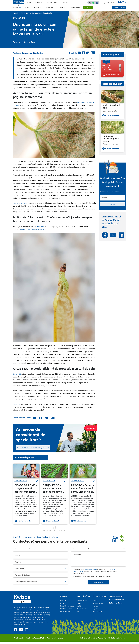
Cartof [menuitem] (95, 603)
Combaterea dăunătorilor (42, 13)
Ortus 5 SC (41, 229)
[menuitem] (120, 3)
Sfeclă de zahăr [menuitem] (98, 606)
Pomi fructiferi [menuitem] (97, 614)
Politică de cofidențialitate (89, 640)
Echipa (28, 2)
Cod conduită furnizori (118, 640)
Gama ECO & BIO (116, 599)
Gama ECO (88, 8)
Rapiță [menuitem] (79, 609)
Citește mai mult (24, 524)
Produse (64, 599)
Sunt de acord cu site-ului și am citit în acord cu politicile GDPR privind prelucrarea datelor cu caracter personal (96, 574)
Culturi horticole (100, 599)
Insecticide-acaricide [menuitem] (67, 609)
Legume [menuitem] (95, 612)
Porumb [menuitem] (79, 606)
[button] (125, 3)
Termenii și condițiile (91, 572)
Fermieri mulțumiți (52, 2)
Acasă (16, 13)
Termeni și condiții (104, 640)
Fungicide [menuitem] (64, 606)
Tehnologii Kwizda (117, 602)
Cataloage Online (116, 606)
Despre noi (38, 2)
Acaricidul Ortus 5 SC (22, 206)
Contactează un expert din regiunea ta (33, 450)
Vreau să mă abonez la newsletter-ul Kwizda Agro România (92, 579)
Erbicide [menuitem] (63, 603)
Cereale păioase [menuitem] (82, 603)
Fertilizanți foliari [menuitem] (66, 612)
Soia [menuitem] (78, 614)
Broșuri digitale (75, 8)
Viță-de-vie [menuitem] (96, 609)
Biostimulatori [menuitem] (65, 614)
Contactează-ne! (119, 8)
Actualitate (62, 8)
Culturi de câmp (83, 599)
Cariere (65, 2)
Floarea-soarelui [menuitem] (82, 612)
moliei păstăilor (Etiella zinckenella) (34, 232)
